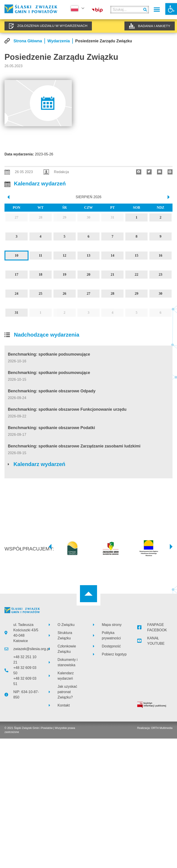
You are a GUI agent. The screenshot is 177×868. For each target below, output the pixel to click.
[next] (169, 197)
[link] (171, 9)
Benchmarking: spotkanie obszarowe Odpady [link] (52, 391)
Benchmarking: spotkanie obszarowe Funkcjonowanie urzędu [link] (67, 409)
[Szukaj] (145, 10)
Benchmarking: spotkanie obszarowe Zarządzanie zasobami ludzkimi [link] (74, 446)
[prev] (8, 197)
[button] (157, 10)
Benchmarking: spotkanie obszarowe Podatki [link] (51, 428)
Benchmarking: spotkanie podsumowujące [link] (49, 354)
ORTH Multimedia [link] (162, 728)
